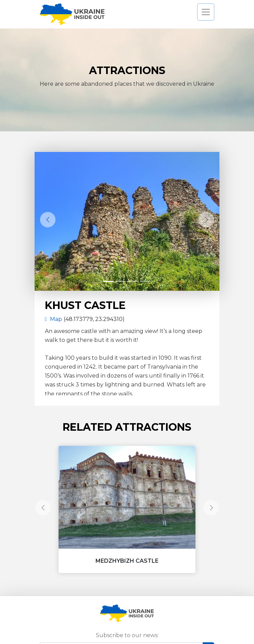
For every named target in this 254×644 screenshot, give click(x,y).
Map (51, 319)
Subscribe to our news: (127, 635)
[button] (48, 220)
